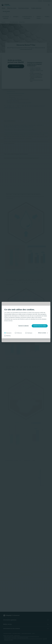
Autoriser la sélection (24, 326)
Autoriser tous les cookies (40, 326)
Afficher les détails (42, 333)
